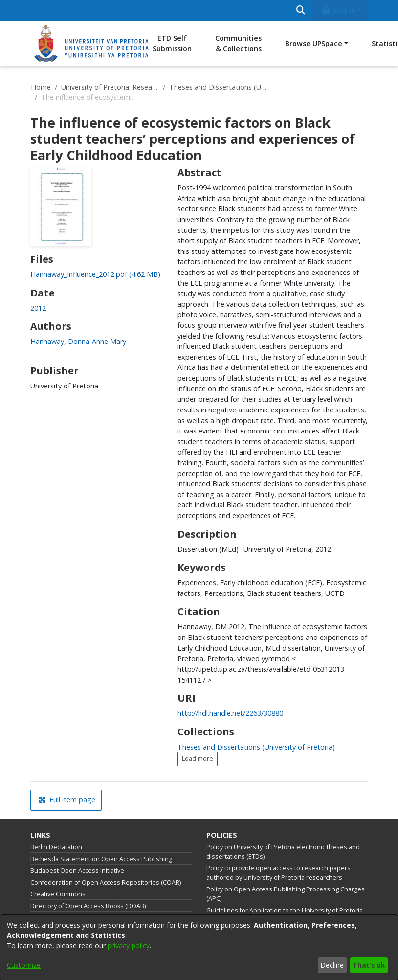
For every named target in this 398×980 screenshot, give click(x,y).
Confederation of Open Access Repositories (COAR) (106, 882)
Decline (332, 965)
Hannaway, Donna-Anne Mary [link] (78, 341)
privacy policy (129, 946)
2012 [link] (38, 308)
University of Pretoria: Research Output (110, 87)
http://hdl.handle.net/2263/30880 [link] (230, 713)
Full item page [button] (67, 800)
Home (41, 87)
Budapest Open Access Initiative (77, 871)
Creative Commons (58, 894)
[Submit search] (300, 11)
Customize (24, 965)
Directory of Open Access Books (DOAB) (88, 906)
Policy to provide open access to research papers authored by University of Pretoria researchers (278, 873)
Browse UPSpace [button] (314, 43)
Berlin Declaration (56, 847)
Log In (338, 10)
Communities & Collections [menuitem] (238, 43)
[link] (95, 274)
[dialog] (199, 947)
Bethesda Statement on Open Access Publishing (101, 859)
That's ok (369, 965)
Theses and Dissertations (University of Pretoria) (218, 87)
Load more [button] (198, 759)
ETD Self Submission (172, 43)
